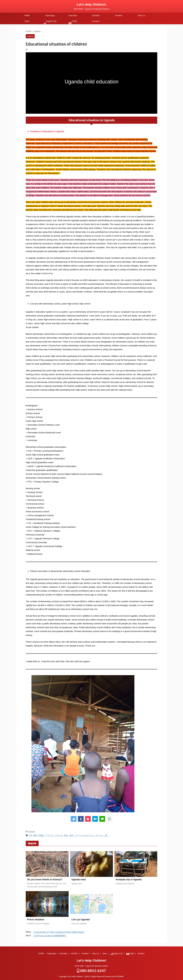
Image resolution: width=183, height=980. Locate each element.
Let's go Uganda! (81, 919)
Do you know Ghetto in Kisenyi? (45, 879)
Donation (119, 15)
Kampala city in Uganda (129, 879)
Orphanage (50, 15)
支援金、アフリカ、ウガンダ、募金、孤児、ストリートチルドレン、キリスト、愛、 (73, 835)
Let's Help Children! (92, 4)
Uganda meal (79, 879)
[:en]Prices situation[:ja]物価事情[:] (50, 936)
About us (141, 15)
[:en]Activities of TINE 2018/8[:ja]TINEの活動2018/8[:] (59, 932)
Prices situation (36, 919)
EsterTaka (73, 15)
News (27, 21)
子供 (30, 835)
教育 (35, 835)
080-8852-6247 (91, 970)
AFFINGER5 (119, 976)
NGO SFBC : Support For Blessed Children (91, 966)
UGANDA (96, 15)
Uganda (32, 831)
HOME (27, 15)
